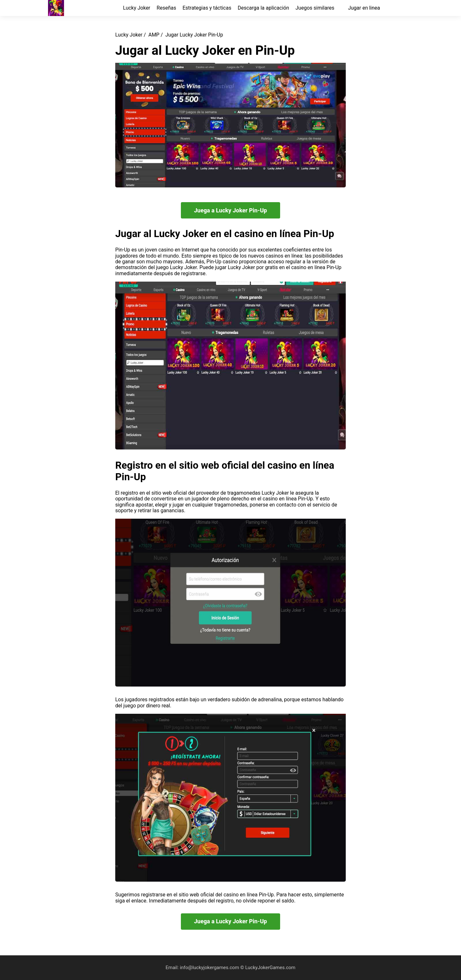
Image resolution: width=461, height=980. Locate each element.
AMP (154, 35)
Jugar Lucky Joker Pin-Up (194, 35)
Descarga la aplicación (263, 8)
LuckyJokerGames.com (270, 968)
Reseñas (166, 8)
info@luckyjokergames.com (210, 968)
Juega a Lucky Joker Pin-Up (230, 210)
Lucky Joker (137, 8)
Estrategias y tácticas (207, 8)
